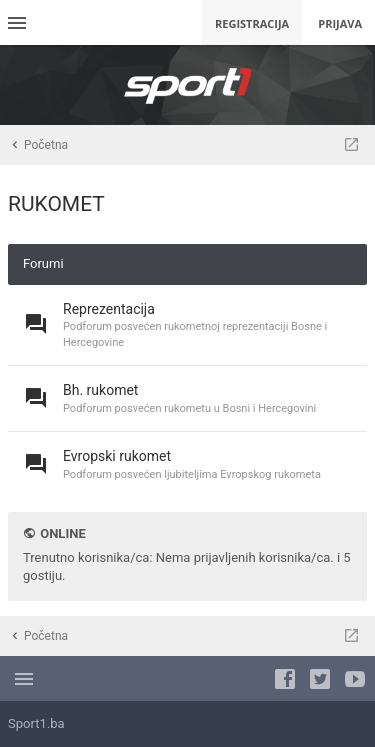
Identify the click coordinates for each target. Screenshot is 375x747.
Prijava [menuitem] (340, 23)
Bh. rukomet (100, 390)
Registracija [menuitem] (252, 23)
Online (62, 533)
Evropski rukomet (117, 456)
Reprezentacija (109, 309)
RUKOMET (56, 204)
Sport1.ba (36, 723)
